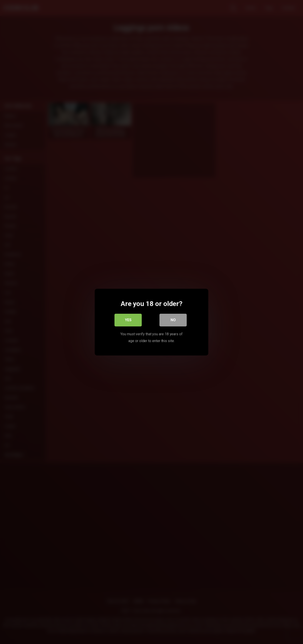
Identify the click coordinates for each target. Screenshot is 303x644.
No (173, 320)
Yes (128, 320)
